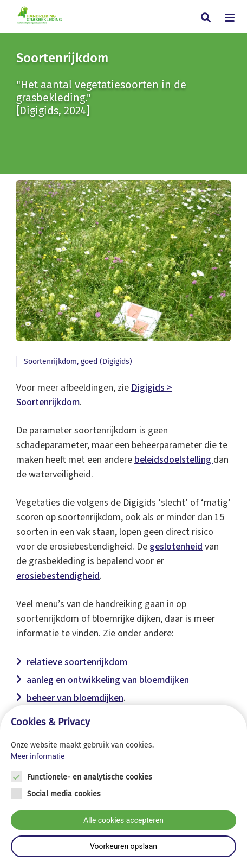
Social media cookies (64, 794)
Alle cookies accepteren (123, 820)
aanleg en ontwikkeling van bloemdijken (108, 680)
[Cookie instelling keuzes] (123, 786)
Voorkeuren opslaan (123, 846)
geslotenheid (176, 547)
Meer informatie (38, 756)
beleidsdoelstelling (174, 460)
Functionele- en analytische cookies (90, 777)
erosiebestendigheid (58, 576)
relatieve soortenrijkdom (77, 662)
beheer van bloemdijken (75, 698)
